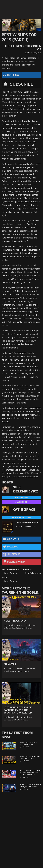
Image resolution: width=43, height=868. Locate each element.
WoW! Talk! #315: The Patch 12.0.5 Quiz (28, 743)
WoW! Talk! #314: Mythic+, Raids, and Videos (30, 757)
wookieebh (23, 502)
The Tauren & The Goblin (27, 522)
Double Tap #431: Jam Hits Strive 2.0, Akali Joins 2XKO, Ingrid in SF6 (30, 772)
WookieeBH (23, 498)
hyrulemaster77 (23, 517)
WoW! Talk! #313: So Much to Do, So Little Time (30, 786)
